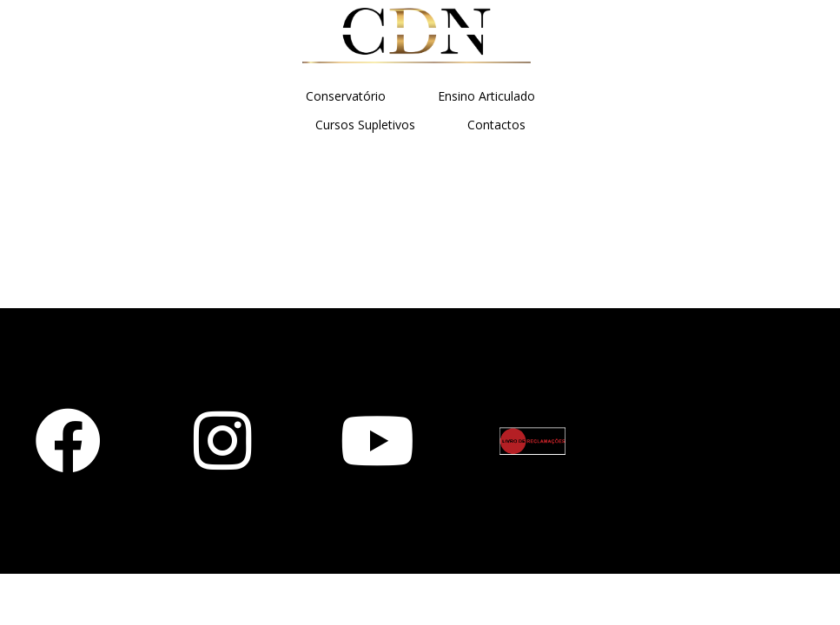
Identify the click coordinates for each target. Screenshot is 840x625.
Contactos (496, 125)
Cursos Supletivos (365, 125)
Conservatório (346, 96)
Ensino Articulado (486, 96)
